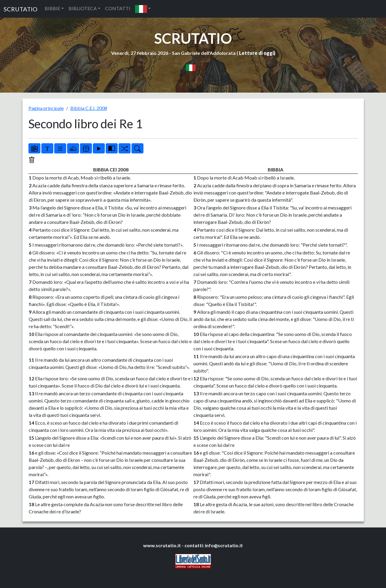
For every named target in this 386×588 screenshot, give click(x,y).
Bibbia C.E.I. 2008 (89, 108)
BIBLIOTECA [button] (83, 8)
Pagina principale (46, 108)
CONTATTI (118, 8)
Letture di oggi (256, 53)
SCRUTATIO (21, 9)
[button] (143, 9)
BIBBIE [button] (52, 8)
